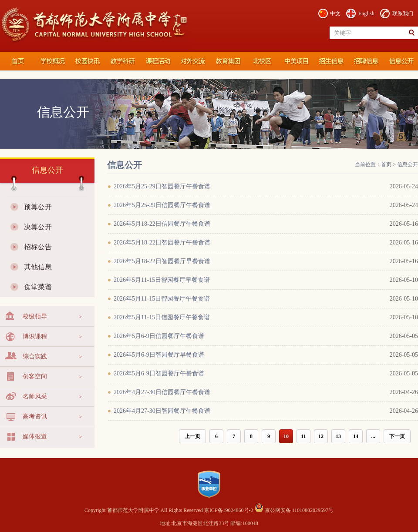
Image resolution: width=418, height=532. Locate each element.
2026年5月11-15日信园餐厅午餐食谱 (162, 317)
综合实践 (35, 356)
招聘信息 (366, 61)
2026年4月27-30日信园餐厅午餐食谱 (162, 392)
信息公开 (401, 61)
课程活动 (157, 61)
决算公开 (38, 227)
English (366, 13)
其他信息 (38, 267)
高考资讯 (35, 417)
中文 (335, 13)
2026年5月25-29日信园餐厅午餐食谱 (162, 205)
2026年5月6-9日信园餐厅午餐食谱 (159, 336)
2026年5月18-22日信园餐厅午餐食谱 (162, 224)
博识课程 (35, 336)
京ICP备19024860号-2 (229, 510)
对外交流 (192, 61)
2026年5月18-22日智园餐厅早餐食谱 (162, 261)
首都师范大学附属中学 (17, 61)
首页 (386, 164)
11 (303, 436)
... (373, 436)
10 (286, 436)
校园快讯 (87, 61)
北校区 (261, 61)
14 (356, 436)
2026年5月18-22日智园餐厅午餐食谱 (162, 243)
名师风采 (35, 396)
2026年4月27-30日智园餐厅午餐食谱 (162, 411)
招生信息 (331, 61)
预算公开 (38, 207)
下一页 (397, 436)
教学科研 (122, 61)
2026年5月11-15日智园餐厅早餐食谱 (162, 280)
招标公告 (38, 247)
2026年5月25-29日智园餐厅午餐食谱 (162, 186)
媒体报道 (35, 437)
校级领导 (35, 316)
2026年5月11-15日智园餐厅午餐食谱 (162, 299)
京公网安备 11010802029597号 (294, 510)
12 (321, 436)
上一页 (192, 436)
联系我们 (403, 13)
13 (338, 436)
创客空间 (35, 376)
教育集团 (226, 61)
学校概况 (52, 61)
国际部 (296, 61)
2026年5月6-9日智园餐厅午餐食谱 (159, 373)
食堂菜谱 (38, 287)
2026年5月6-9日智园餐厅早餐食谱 (159, 355)
